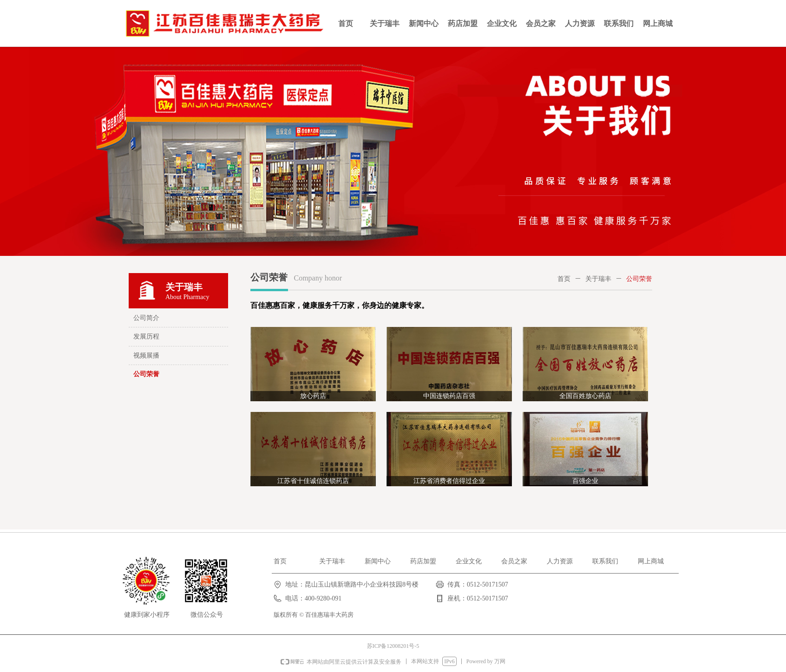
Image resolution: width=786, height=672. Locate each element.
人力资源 (580, 23)
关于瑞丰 (385, 23)
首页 (346, 23)
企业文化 (502, 23)
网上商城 (658, 23)
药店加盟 (463, 23)
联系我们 (619, 23)
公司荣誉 (639, 279)
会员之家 (541, 23)
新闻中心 (424, 23)
